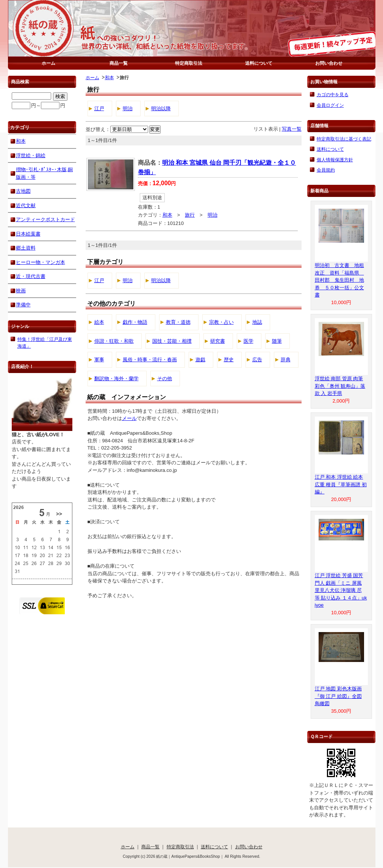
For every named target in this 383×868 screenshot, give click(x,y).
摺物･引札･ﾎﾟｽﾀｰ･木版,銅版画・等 (45, 173)
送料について (259, 63)
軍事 (99, 360)
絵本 (99, 322)
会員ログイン (330, 105)
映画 (21, 291)
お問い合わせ (329, 63)
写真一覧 (292, 129)
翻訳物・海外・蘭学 (116, 379)
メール (129, 418)
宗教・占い (221, 322)
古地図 (23, 191)
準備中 (23, 305)
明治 (128, 108)
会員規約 (326, 170)
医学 (249, 341)
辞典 (286, 360)
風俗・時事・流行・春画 (150, 360)
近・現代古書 (31, 276)
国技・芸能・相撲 (172, 341)
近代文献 (26, 205)
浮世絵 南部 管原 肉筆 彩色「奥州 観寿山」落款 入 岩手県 (340, 386)
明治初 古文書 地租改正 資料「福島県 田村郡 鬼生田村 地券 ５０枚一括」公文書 (339, 280)
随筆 (277, 341)
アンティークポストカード (45, 219)
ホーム (48, 63)
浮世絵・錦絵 (31, 155)
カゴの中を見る (333, 94)
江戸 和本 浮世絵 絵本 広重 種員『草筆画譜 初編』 (341, 484)
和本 (109, 77)
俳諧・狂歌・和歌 (114, 341)
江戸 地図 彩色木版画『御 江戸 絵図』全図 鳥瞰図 (338, 696)
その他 (165, 379)
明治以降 (161, 108)
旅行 (190, 215)
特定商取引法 (189, 63)
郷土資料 (26, 248)
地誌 (257, 322)
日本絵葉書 (28, 234)
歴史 (229, 360)
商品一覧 (119, 63)
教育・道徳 (178, 322)
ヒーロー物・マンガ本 (41, 262)
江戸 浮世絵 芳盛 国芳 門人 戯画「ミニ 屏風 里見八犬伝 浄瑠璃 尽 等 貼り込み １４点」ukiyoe (341, 590)
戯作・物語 (135, 322)
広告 (257, 360)
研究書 (218, 341)
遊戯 (200, 360)
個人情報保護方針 (335, 160)
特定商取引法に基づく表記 (344, 139)
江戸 (99, 108)
